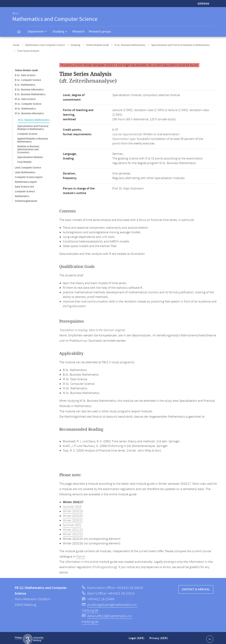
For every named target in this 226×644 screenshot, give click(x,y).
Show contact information (209, 637)
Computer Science (27, 132)
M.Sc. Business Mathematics (124, 45)
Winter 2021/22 (73, 528)
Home (16, 45)
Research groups (100, 32)
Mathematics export (26, 180)
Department (38, 32)
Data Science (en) (24, 185)
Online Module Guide (92, 45)
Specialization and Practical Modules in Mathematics (172, 45)
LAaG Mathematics (25, 170)
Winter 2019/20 (73, 514)
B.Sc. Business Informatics (29, 87)
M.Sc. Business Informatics (29, 111)
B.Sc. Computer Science (28, 78)
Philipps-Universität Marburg (29, 637)
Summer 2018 (72, 505)
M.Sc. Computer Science (28, 102)
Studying (61, 32)
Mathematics (22, 194)
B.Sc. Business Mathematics (30, 92)
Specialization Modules (30, 155)
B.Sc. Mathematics (25, 83)
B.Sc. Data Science (25, 73)
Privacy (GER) (159, 638)
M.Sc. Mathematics (25, 107)
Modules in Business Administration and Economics (28, 147)
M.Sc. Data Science (25, 97)
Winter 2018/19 (73, 509)
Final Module (24, 160)
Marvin (81, 554)
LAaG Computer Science (28, 166)
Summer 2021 (72, 523)
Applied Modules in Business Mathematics (33, 138)
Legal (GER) (137, 638)
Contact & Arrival (196, 587)
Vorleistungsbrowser (26, 199)
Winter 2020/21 (73, 518)
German (203, 4)
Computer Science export (29, 175)
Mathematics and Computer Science (43, 45)
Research (78, 32)
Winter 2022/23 (73, 532)
